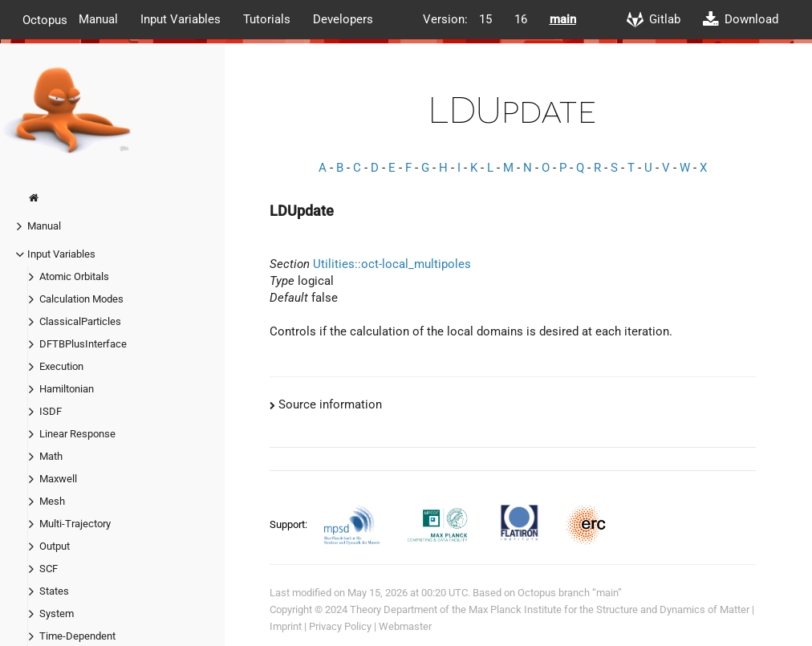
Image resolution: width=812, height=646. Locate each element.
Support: (290, 524)
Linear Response (77, 434)
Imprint (286, 626)
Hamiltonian (67, 389)
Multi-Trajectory (75, 524)
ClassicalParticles (80, 321)
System (57, 613)
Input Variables (181, 19)
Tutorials (267, 19)
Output (55, 546)
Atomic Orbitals (74, 276)
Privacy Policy (340, 626)
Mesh (52, 501)
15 (485, 19)
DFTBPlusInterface (83, 344)
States (54, 591)
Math (51, 456)
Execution (61, 366)
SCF (49, 569)
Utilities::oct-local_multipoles (392, 264)
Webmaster (405, 626)
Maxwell (58, 479)
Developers (343, 19)
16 (521, 19)
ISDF (51, 411)
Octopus (45, 19)
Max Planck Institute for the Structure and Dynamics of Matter (609, 609)
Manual (98, 19)
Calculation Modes (81, 299)
